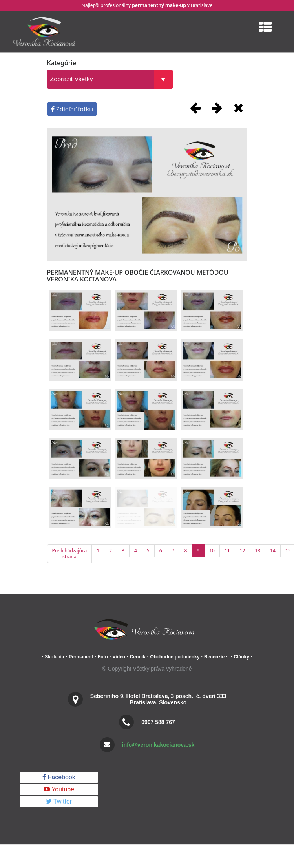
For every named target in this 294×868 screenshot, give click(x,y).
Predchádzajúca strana (70, 554)
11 (227, 551)
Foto (103, 657)
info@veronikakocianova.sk (158, 745)
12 (243, 551)
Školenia (54, 657)
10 (212, 551)
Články (241, 657)
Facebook (59, 777)
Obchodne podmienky (175, 657)
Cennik (138, 657)
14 (273, 551)
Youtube (59, 789)
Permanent (81, 657)
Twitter (59, 801)
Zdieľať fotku (72, 109)
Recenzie (214, 657)
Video (119, 657)
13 (257, 551)
